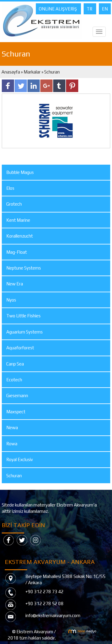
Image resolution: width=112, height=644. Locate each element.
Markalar (32, 72)
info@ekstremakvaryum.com (53, 615)
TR (90, 9)
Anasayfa (11, 72)
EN (105, 9)
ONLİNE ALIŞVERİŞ (58, 9)
